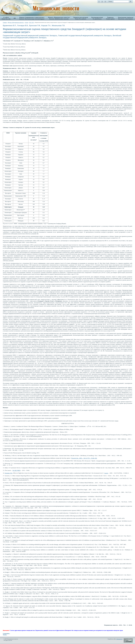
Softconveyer (119, 639)
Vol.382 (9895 (16, 470)
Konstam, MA (9, 473)
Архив (26, 22)
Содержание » (6, 633)
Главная (5, 22)
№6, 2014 (32, 22)
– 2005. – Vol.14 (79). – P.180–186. (84, 458)
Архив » (5, 635)
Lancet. (106, 473)
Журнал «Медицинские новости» (16, 22)
